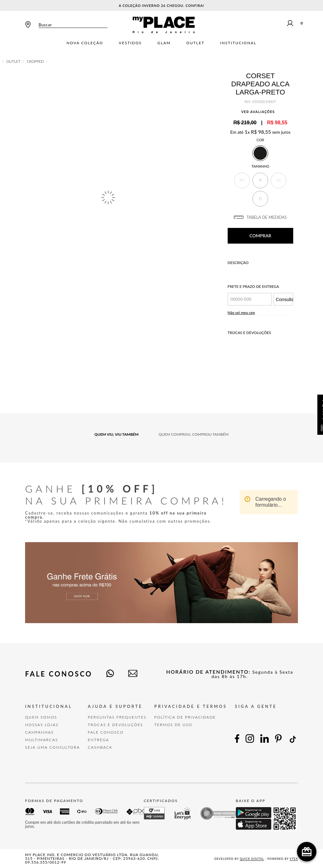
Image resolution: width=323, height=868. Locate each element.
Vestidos (130, 43)
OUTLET (13, 62)
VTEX (294, 859)
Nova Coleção (85, 43)
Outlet (195, 43)
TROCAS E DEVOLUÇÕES (115, 725)
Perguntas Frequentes (117, 717)
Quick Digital (252, 859)
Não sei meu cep (241, 313)
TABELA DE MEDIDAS (260, 217)
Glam (164, 43)
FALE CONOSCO (106, 732)
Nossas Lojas (42, 725)
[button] (242, 181)
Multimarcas (42, 740)
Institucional (238, 43)
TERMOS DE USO (173, 725)
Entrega (98, 740)
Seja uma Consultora (53, 747)
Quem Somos (41, 717)
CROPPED (35, 62)
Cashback (100, 747)
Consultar (284, 299)
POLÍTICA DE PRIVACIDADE (185, 717)
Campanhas (40, 732)
